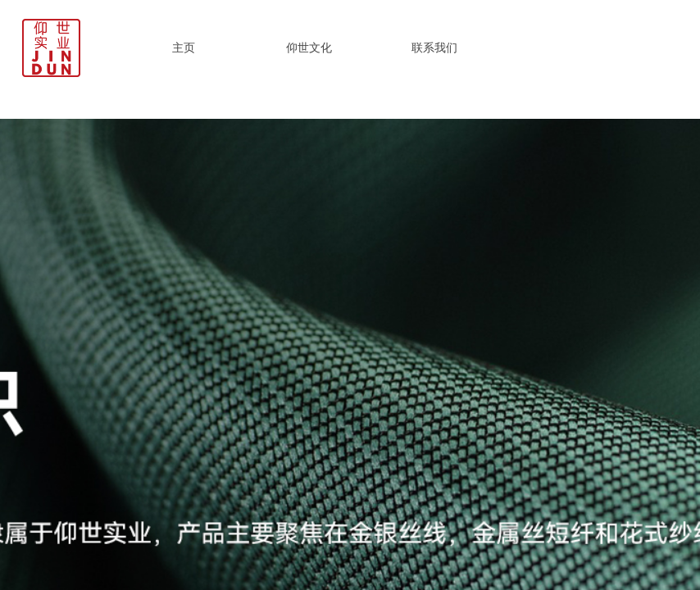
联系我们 (434, 48)
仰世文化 (309, 48)
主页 (184, 48)
